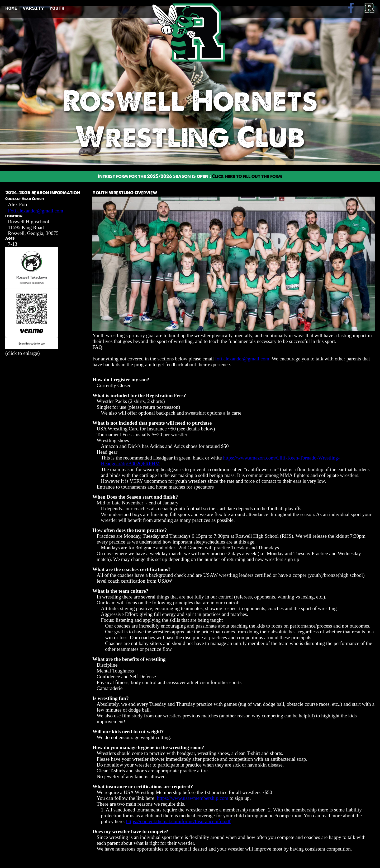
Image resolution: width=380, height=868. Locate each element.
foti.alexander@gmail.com (242, 359)
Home (11, 8)
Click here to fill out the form (247, 176)
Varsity (33, 8)
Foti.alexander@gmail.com (36, 211)
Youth (57, 8)
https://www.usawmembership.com (193, 798)
